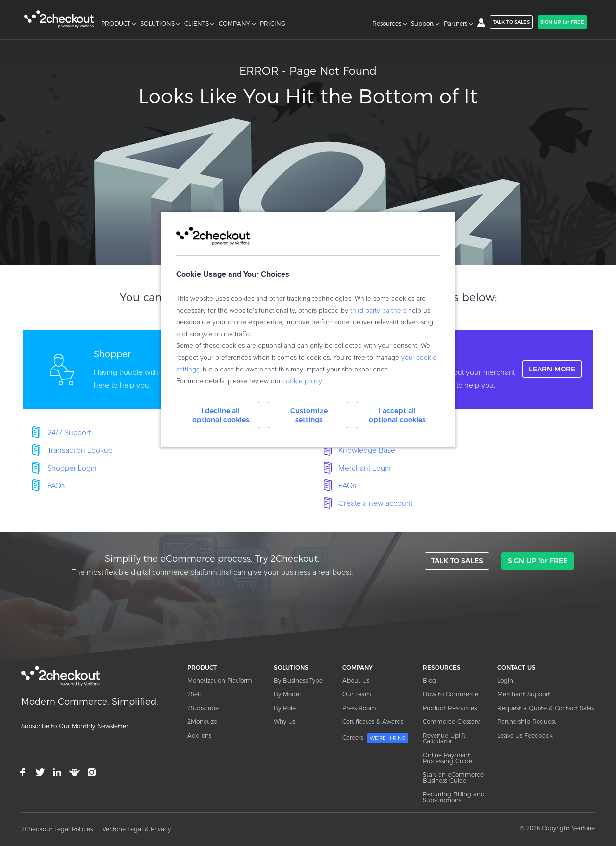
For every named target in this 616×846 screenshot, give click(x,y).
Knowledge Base (367, 450)
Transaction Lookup (80, 450)
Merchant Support (524, 694)
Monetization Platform (220, 680)
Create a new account (375, 503)
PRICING (273, 24)
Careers (375, 738)
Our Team (357, 694)
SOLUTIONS (157, 24)
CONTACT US (516, 668)
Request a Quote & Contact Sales (546, 708)
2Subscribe (203, 708)
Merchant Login (365, 468)
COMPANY (234, 24)
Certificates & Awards (373, 722)
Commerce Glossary (451, 722)
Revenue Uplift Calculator (444, 738)
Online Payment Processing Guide (448, 758)
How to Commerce (450, 694)
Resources (387, 24)
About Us (356, 680)
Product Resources (450, 708)
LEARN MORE (552, 369)
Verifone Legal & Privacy (137, 829)
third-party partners (378, 311)
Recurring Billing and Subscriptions (454, 797)
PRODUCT (116, 24)
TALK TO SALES (511, 22)
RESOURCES (442, 668)
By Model (287, 694)
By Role (285, 708)
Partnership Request (527, 722)
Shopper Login (72, 468)
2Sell (194, 694)
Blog (429, 680)
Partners (456, 24)
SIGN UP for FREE (562, 22)
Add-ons (199, 735)
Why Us (284, 722)
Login (505, 680)
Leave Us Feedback (525, 735)
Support (423, 24)
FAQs (56, 486)
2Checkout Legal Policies (57, 829)
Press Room (359, 708)
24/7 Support (69, 433)
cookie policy (302, 381)
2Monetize (202, 722)
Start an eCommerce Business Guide (453, 778)
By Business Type (298, 680)
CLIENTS (197, 24)
